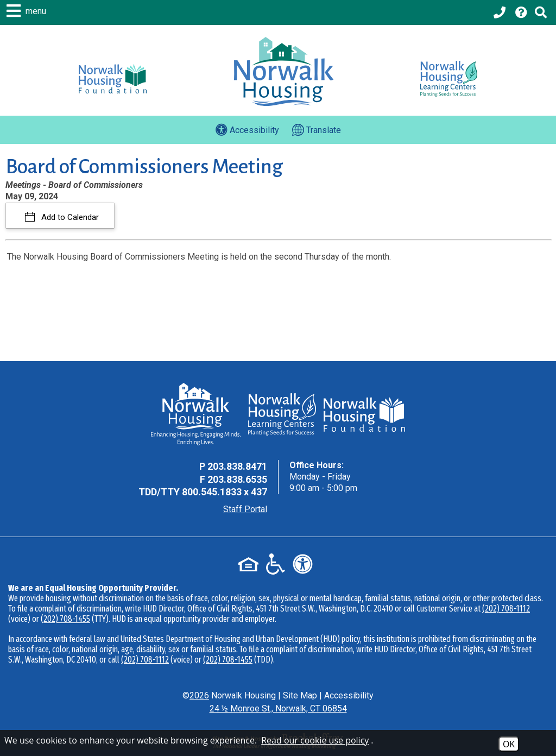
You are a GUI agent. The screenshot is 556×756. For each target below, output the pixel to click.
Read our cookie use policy (315, 740)
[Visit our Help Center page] (521, 12)
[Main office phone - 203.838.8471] (501, 12)
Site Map (300, 695)
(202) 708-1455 (65, 619)
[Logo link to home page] (284, 71)
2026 (199, 695)
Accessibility (349, 695)
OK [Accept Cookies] (509, 744)
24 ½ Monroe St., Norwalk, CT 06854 (278, 708)
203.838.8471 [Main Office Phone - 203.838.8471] (237, 466)
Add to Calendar (69, 217)
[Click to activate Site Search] (541, 12)
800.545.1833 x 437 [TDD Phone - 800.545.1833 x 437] (225, 492)
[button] (28, 11)
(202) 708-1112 (506, 609)
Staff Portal (245, 509)
